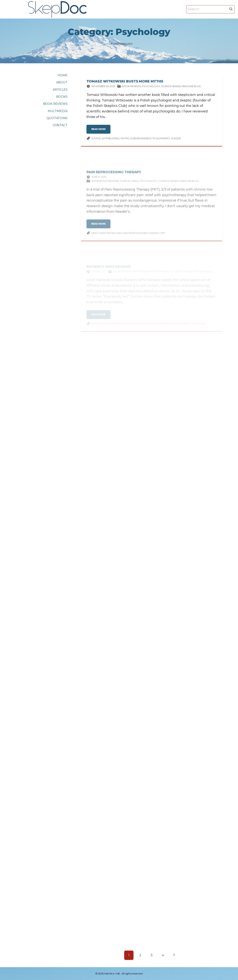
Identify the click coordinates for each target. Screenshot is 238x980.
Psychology (151, 87)
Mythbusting (111, 139)
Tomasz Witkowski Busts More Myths (125, 82)
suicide (176, 139)
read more (100, 132)
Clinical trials (130, 184)
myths (125, 139)
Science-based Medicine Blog (181, 87)
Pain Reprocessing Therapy (114, 175)
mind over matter (103, 236)
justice (96, 139)
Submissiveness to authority (150, 139)
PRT (163, 236)
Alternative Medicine (105, 184)
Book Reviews (132, 87)
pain (119, 236)
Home (109, 44)
